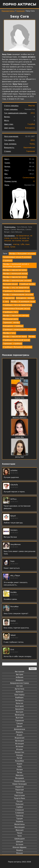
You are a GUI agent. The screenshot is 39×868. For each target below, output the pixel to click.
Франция (19, 830)
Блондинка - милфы (25, 298)
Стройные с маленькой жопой (16, 340)
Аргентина (20, 689)
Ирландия (20, 741)
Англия (19, 686)
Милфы (32, 337)
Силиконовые (29, 178)
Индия (20, 735)
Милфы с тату (9, 333)
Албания (19, 677)
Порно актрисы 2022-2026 (19, 862)
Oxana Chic (19, 398)
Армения (20, 692)
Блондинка (30, 128)
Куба (19, 767)
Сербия (19, 807)
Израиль (19, 732)
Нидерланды (20, 781)
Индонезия (19, 738)
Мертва (32, 106)
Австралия (19, 672)
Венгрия (20, 712)
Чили (20, 836)
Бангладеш (19, 695)
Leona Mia (19, 437)
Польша (20, 793)
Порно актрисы (19, 4)
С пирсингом (9, 298)
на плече (14, 238)
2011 (33, 113)
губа (22, 244)
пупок (13, 247)
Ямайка (19, 850)
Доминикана (19, 729)
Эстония (20, 844)
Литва (19, 772)
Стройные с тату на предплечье (17, 305)
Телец (32, 144)
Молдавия (19, 778)
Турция (19, 819)
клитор (16, 244)
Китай (19, 758)
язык (27, 244)
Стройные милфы (27, 284)
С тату (6, 302)
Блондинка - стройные (13, 326)
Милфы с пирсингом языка (15, 337)
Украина (19, 821)
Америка (19, 680)
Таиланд (20, 816)
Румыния (19, 804)
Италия (19, 749)
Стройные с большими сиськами (17, 347)
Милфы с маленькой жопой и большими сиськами (16, 265)
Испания (20, 746)
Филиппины (19, 824)
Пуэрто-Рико (19, 798)
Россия (19, 801)
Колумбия (19, 761)
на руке (25, 241)
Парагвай (20, 790)
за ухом (23, 238)
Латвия (19, 770)
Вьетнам (20, 718)
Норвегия (20, 787)
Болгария (19, 706)
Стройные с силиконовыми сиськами (19, 330)
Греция (19, 723)
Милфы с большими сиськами (22, 254)
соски (7, 247)
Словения (19, 813)
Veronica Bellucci (20, 418)
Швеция (19, 842)
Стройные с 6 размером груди (16, 291)
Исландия (19, 744)
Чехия (19, 833)
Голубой (31, 124)
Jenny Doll (19, 457)
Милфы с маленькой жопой (15, 274)
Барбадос (19, 697)
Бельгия (19, 703)
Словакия (19, 810)
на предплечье (23, 236)
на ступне (17, 241)
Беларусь (19, 700)
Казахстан (19, 752)
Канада (19, 755)
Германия (20, 11)
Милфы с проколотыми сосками (17, 281)
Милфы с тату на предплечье (16, 288)
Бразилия (19, 709)
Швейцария (20, 839)
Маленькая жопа (11, 319)
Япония (20, 853)
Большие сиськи (10, 284)
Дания (19, 726)
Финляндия (19, 827)
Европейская (29, 148)
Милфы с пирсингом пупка (15, 270)
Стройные (7, 261)
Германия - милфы (11, 323)
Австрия (19, 674)
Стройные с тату (10, 312)
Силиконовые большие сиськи (16, 309)
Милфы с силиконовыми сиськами (18, 295)
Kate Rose (20, 378)
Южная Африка (19, 847)
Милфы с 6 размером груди (23, 302)
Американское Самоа (19, 683)
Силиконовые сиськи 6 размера (17, 257)
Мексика (20, 775)
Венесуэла (19, 715)
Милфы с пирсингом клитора (16, 316)
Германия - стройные (12, 344)
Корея (19, 764)
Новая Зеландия (19, 784)
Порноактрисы (8, 11)
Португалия (19, 795)
